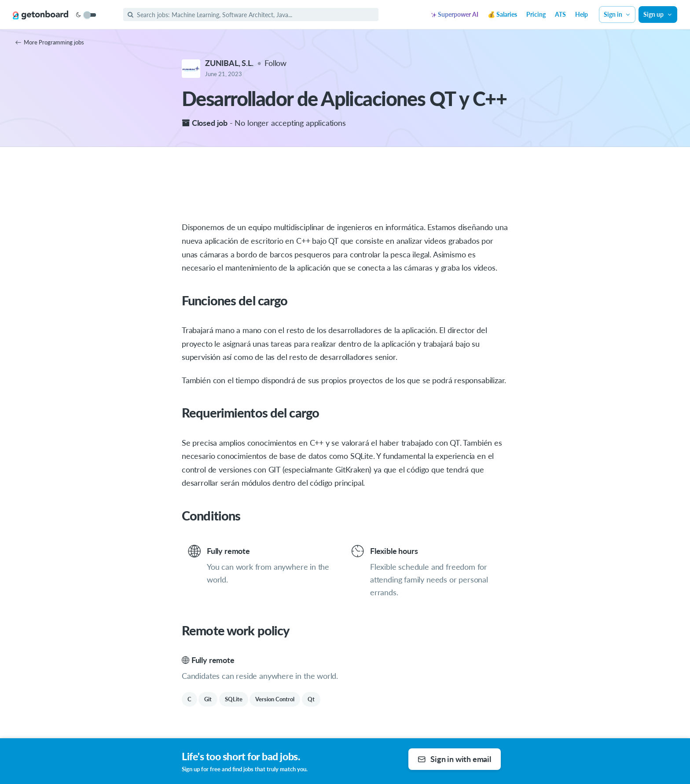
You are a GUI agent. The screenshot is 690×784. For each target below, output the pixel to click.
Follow (275, 63)
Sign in (617, 14)
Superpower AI (455, 14)
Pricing (536, 14)
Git (208, 699)
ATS (560, 14)
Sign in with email (454, 759)
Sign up (658, 14)
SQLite (234, 699)
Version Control (275, 699)
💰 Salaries (502, 14)
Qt (311, 699)
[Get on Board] (40, 15)
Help (582, 14)
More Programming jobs (50, 42)
